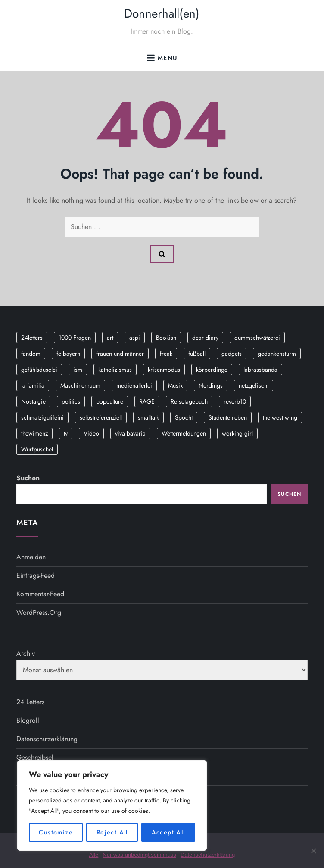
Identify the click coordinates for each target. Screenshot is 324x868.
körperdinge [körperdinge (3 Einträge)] (212, 370)
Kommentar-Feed (40, 594)
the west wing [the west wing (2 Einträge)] (280, 417)
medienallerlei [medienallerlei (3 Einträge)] (134, 385)
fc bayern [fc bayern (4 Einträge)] (68, 354)
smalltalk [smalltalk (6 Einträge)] (148, 417)
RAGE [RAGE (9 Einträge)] (147, 401)
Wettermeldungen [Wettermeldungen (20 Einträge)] (184, 433)
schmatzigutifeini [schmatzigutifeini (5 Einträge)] (42, 417)
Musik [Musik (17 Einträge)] (175, 385)
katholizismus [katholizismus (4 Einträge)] (115, 370)
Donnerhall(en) (162, 14)
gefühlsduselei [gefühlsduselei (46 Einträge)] (39, 370)
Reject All (112, 832)
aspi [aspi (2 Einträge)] (135, 338)
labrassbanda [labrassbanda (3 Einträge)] (260, 370)
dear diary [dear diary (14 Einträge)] (205, 338)
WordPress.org (39, 613)
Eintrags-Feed (36, 575)
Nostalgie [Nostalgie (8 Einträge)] (33, 401)
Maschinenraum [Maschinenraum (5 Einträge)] (80, 385)
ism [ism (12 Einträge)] (78, 370)
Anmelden (31, 557)
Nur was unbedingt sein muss (139, 855)
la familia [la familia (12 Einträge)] (33, 385)
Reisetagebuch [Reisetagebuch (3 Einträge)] (189, 401)
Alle (94, 855)
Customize (56, 832)
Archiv (26, 653)
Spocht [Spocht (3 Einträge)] (184, 417)
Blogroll (28, 720)
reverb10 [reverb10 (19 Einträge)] (235, 401)
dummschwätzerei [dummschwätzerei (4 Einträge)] (257, 338)
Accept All (168, 832)
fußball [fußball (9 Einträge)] (197, 354)
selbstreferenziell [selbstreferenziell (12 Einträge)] (101, 417)
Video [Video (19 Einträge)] (91, 433)
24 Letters (30, 702)
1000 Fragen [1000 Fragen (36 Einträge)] (75, 338)
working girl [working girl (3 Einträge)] (237, 433)
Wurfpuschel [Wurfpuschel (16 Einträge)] (37, 449)
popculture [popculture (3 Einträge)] (110, 401)
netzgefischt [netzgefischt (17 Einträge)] (254, 385)
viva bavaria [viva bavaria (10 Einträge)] (130, 433)
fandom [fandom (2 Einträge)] (31, 354)
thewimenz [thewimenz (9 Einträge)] (34, 433)
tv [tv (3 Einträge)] (66, 433)
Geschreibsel (35, 757)
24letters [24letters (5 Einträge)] (32, 338)
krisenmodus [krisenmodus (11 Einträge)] (164, 370)
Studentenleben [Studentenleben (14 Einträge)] (228, 417)
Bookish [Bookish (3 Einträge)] (166, 338)
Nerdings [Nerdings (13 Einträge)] (211, 385)
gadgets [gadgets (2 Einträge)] (232, 354)
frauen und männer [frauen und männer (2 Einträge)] (120, 354)
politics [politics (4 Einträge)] (71, 401)
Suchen (28, 478)
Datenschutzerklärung (47, 739)
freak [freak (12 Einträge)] (166, 354)
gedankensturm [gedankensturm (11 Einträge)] (277, 354)
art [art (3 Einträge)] (110, 338)
